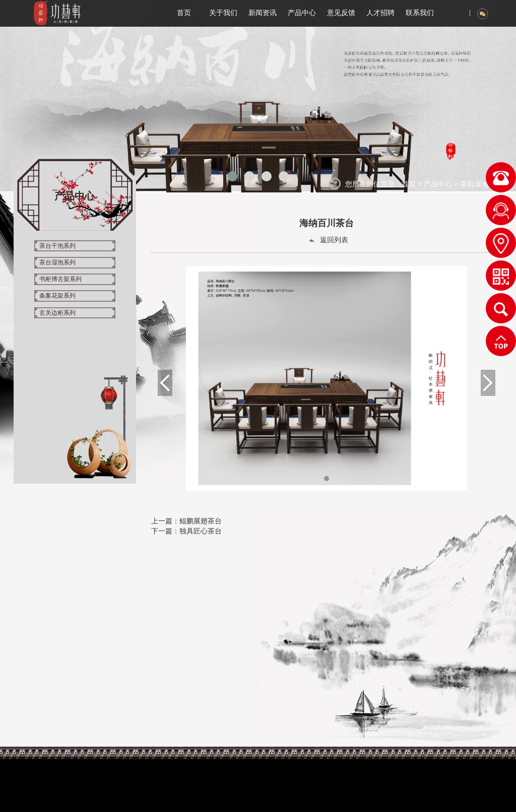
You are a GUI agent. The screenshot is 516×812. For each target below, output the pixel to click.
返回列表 (328, 240)
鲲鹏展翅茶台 (201, 521)
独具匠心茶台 (201, 531)
